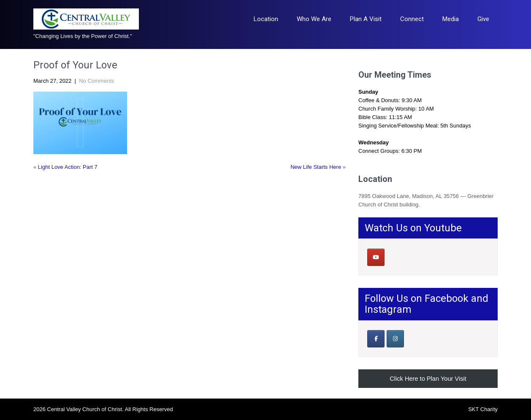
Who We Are (314, 19)
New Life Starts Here (316, 167)
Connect (412, 19)
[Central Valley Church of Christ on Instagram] (395, 339)
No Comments (96, 81)
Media (451, 19)
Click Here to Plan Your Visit (428, 379)
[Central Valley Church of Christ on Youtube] (376, 257)
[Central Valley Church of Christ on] (395, 257)
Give (483, 19)
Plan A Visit (366, 19)
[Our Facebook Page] (376, 339)
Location (266, 19)
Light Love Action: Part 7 (68, 167)
